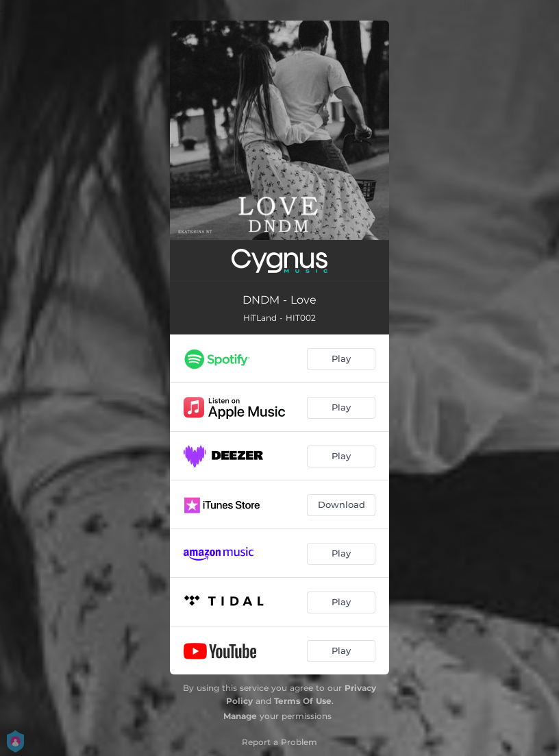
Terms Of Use (303, 701)
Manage (240, 716)
